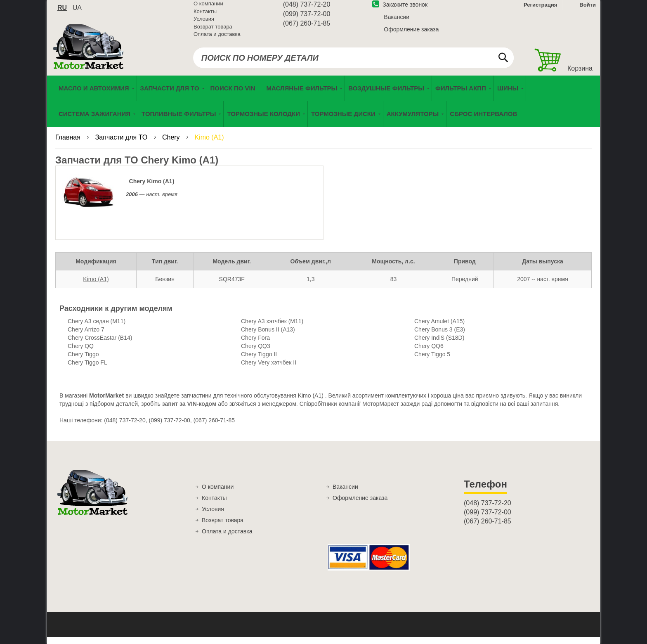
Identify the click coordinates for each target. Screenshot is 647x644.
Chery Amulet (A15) (439, 328)
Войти (588, 10)
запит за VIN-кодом (189, 411)
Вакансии (397, 22)
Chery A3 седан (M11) (97, 328)
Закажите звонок (400, 9)
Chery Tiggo (83, 361)
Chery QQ (81, 353)
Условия (204, 24)
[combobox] (353, 63)
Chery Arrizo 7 (86, 336)
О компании (208, 8)
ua (77, 13)
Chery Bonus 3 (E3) (440, 336)
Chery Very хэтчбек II (269, 369)
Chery (172, 144)
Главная (69, 144)
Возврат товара (213, 32)
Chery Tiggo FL (87, 369)
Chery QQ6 (429, 353)
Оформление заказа (411, 34)
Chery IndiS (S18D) (439, 345)
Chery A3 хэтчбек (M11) (272, 328)
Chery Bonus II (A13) (268, 336)
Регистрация (540, 10)
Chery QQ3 (256, 353)
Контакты (205, 16)
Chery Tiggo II (259, 361)
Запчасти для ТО (122, 144)
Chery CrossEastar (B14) (100, 345)
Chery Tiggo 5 (432, 361)
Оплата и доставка (217, 39)
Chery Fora (255, 345)
